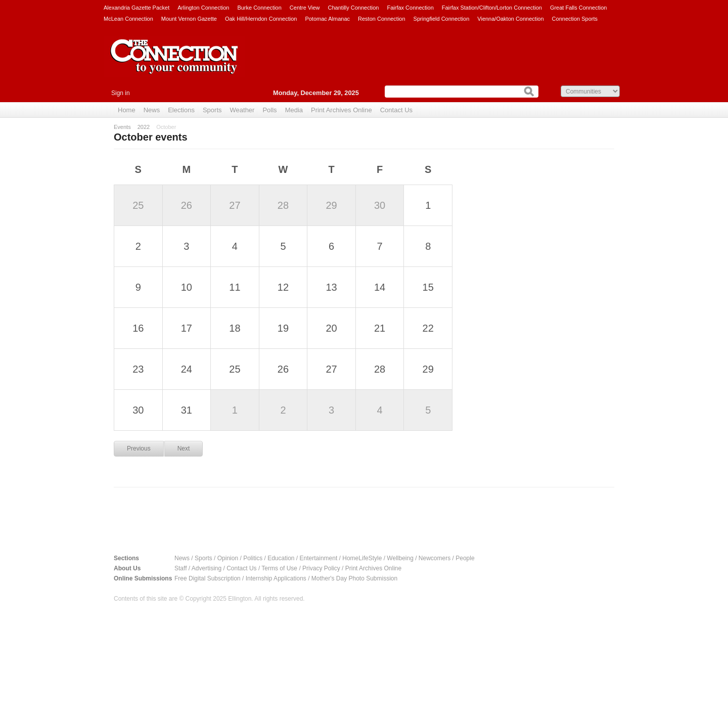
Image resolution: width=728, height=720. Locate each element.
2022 (144, 127)
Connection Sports (575, 19)
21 (380, 328)
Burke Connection (259, 8)
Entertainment (319, 558)
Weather (242, 110)
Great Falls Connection (579, 8)
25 (138, 205)
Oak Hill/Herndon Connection (261, 19)
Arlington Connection (203, 8)
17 (187, 328)
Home (127, 110)
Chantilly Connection (354, 8)
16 (138, 328)
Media (294, 110)
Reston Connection (382, 19)
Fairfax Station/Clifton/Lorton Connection (492, 8)
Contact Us (396, 110)
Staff (180, 568)
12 (283, 287)
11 (235, 287)
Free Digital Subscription (208, 578)
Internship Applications (276, 578)
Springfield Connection (442, 19)
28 (283, 205)
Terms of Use (279, 568)
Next (184, 448)
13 (331, 287)
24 (187, 369)
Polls (269, 110)
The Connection (174, 64)
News (152, 110)
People (465, 558)
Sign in (121, 93)
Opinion (228, 558)
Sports (212, 110)
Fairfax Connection (410, 8)
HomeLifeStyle (362, 558)
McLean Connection (128, 19)
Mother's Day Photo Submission (354, 578)
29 (331, 205)
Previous (139, 448)
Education (281, 558)
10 (187, 287)
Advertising (207, 568)
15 (428, 287)
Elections (181, 110)
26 (187, 205)
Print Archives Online (342, 110)
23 (138, 369)
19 (283, 328)
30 (380, 205)
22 (428, 328)
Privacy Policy (321, 568)
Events (122, 127)
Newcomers (435, 558)
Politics (253, 558)
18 (235, 328)
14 (380, 287)
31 (187, 410)
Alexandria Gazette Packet (136, 8)
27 (235, 205)
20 (331, 328)
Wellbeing (400, 558)
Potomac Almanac (327, 19)
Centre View (305, 8)
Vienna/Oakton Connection (510, 19)
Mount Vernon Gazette (189, 19)
